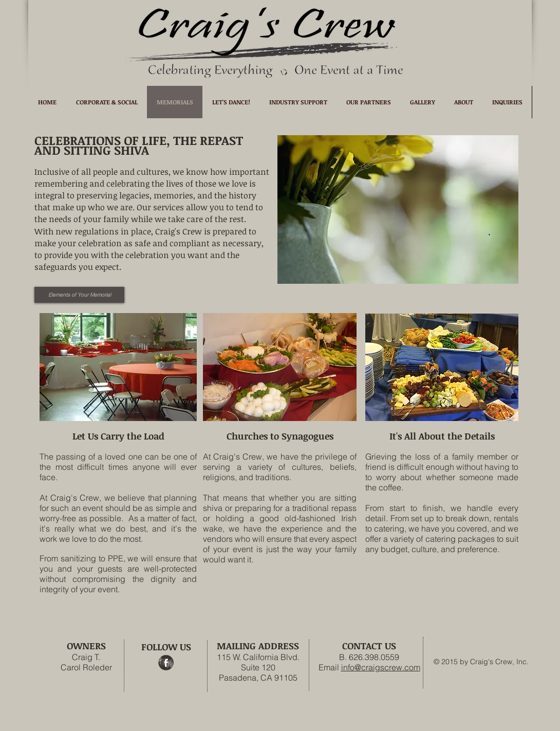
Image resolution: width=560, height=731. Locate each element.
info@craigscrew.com (381, 667)
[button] (398, 209)
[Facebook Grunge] (166, 663)
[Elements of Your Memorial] (79, 295)
